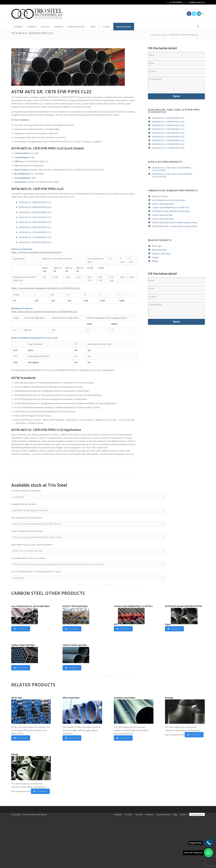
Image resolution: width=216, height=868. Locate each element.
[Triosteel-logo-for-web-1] (37, 14)
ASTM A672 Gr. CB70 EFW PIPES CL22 (32, 33)
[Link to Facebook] (189, 14)
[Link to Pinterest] (202, 14)
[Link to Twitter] (194, 14)
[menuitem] (18, 27)
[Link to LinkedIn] (199, 14)
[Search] (198, 27)
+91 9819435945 (175, 2)
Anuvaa (44, 830)
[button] (208, 853)
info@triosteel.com (197, 2)
